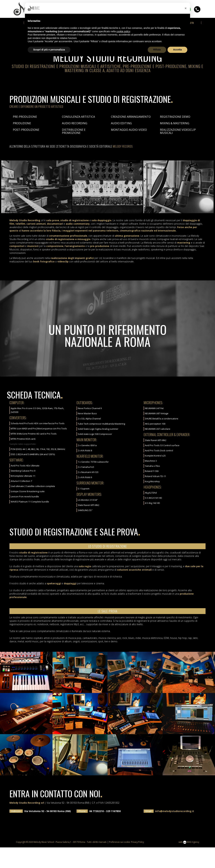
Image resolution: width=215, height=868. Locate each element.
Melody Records (123, 167)
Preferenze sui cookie (120, 863)
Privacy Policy (137, 863)
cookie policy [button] (123, 31)
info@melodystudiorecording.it (175, 832)
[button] (186, 8)
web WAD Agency (189, 863)
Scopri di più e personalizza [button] (49, 50)
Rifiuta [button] (157, 50)
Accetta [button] (177, 50)
